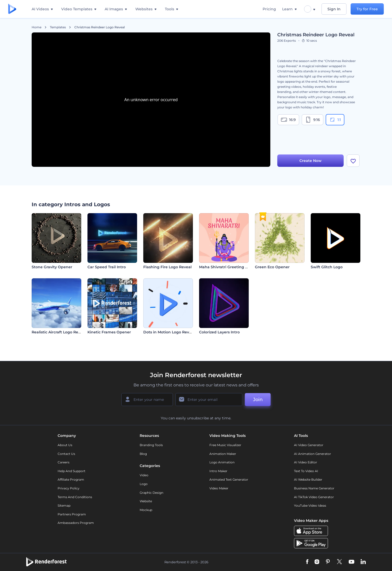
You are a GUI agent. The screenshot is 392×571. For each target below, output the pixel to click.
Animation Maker (223, 454)
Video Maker (219, 488)
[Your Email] (209, 400)
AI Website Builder (308, 479)
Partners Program (72, 514)
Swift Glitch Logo (327, 267)
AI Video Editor (306, 462)
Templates (58, 27)
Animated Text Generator (229, 479)
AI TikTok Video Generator (314, 497)
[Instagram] (317, 562)
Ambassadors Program (76, 523)
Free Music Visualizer (225, 445)
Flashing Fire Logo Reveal (167, 267)
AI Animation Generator (313, 454)
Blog (143, 454)
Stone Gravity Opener (52, 267)
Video (144, 475)
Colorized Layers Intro (219, 332)
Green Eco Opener (272, 267)
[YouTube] (351, 562)
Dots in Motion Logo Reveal (169, 332)
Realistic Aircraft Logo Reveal (59, 332)
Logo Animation (222, 462)
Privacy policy (69, 488)
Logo (144, 484)
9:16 (313, 120)
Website (146, 501)
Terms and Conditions (75, 497)
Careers (64, 462)
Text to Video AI (306, 471)
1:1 (335, 120)
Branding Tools (151, 445)
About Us (65, 445)
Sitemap (64, 505)
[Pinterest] (328, 562)
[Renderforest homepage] (12, 9)
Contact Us (66, 454)
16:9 (288, 120)
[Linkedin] (363, 562)
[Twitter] (339, 562)
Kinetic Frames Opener (109, 332)
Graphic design (152, 493)
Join (258, 400)
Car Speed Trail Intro (107, 267)
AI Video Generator (309, 445)
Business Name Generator (314, 488)
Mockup (146, 510)
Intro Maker (218, 471)
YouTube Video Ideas (310, 505)
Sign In (334, 9)
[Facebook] (307, 562)
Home (37, 27)
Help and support (72, 471)
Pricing (269, 9)
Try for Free (367, 9)
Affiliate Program (71, 479)
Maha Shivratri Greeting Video (228, 267)
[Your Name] (147, 400)
